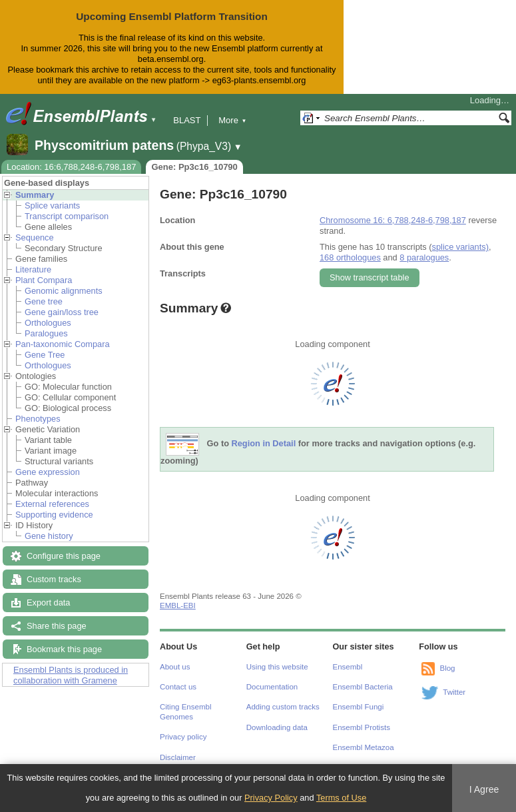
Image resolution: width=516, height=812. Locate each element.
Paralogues (46, 333)
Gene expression (48, 472)
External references (52, 504)
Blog (447, 668)
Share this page (57, 626)
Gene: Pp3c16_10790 (194, 167)
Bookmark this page (64, 649)
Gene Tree (45, 355)
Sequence (35, 237)
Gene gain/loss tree (62, 312)
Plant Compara (44, 280)
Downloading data (277, 727)
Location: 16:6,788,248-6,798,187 (71, 167)
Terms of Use (341, 798)
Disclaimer (178, 757)
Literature (33, 269)
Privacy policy (183, 737)
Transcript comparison (67, 216)
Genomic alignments (64, 291)
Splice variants (52, 205)
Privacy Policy (271, 798)
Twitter (454, 692)
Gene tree (44, 301)
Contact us (178, 687)
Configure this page (64, 556)
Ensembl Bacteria (363, 687)
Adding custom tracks (283, 707)
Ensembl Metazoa (364, 747)
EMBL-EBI (178, 606)
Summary (35, 195)
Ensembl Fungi (359, 707)
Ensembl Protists (362, 727)
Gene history (49, 536)
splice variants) (460, 247)
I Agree (484, 789)
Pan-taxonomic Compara (63, 344)
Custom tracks (54, 579)
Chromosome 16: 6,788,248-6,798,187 (393, 220)
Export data (48, 603)
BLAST (187, 120)
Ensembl (348, 667)
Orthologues (48, 323)
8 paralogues (424, 257)
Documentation (272, 687)
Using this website (277, 667)
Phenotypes (38, 419)
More (232, 120)
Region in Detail (264, 443)
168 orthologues (350, 257)
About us (175, 667)
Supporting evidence (54, 515)
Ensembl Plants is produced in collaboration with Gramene (71, 675)
